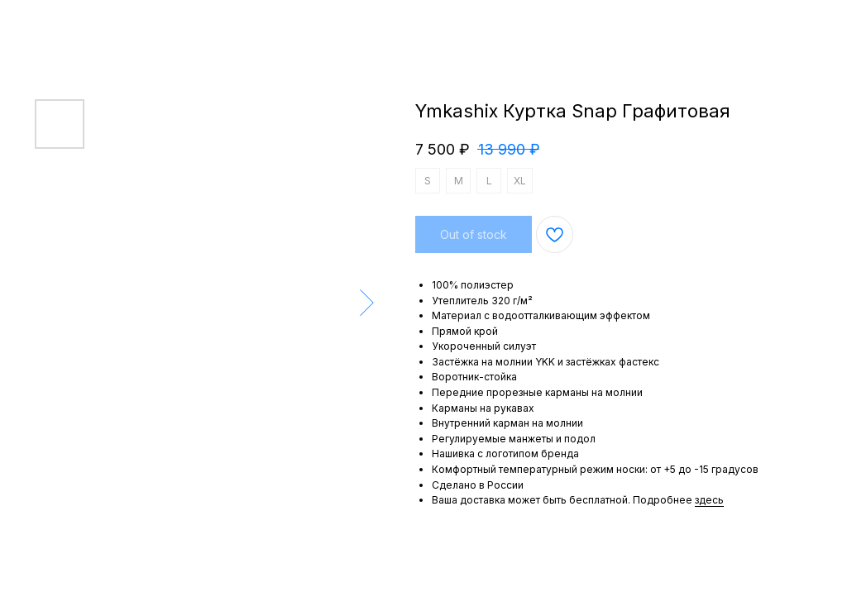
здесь (709, 500)
